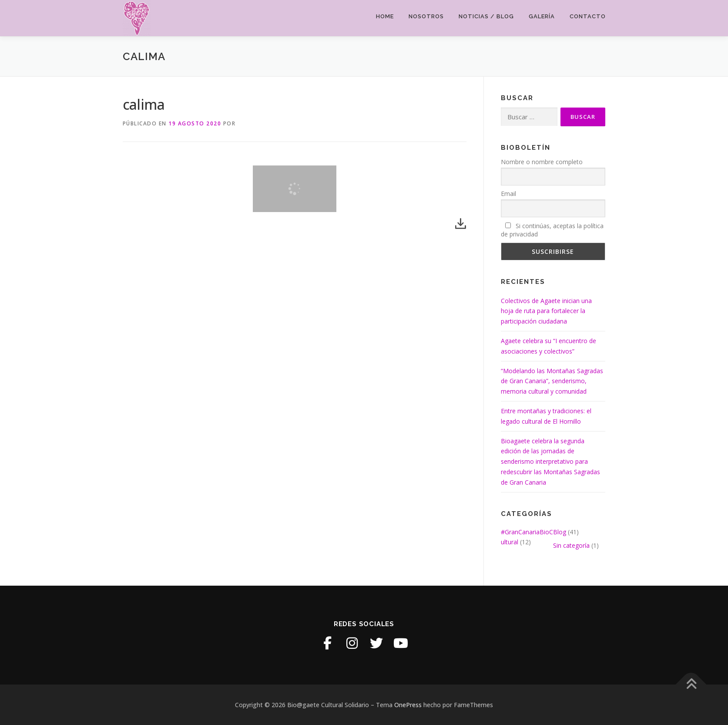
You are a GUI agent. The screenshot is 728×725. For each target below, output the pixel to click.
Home (385, 16)
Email (508, 194)
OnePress (408, 705)
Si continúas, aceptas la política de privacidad (552, 230)
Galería (542, 16)
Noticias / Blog (486, 16)
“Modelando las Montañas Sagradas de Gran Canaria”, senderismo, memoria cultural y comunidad (552, 381)
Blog (560, 532)
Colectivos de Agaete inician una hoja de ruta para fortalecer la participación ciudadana (546, 311)
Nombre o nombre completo (542, 162)
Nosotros (426, 16)
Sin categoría (571, 545)
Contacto (588, 16)
